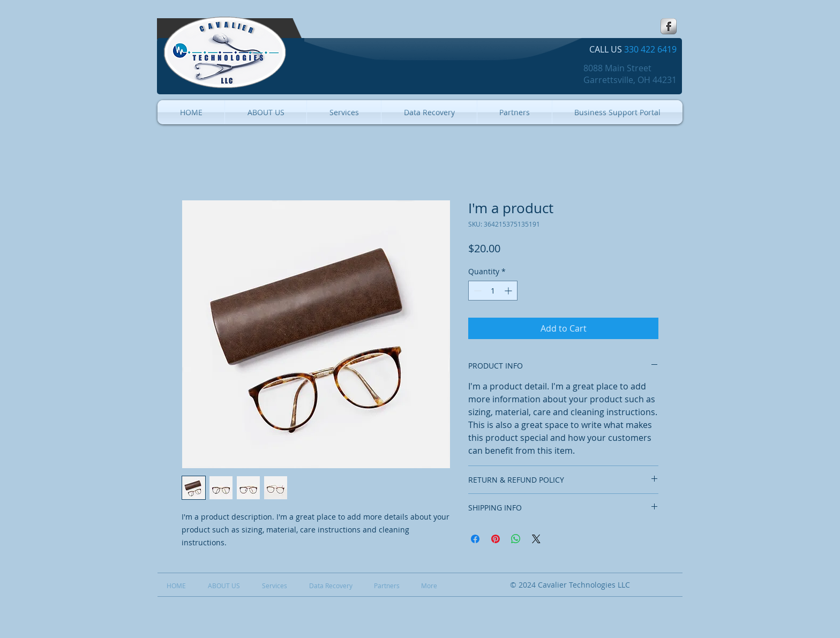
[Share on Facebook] (475, 539)
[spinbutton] (493, 291)
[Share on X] (536, 539)
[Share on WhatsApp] (516, 539)
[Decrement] (477, 291)
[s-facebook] (669, 26)
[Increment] (509, 291)
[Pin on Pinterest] (496, 539)
